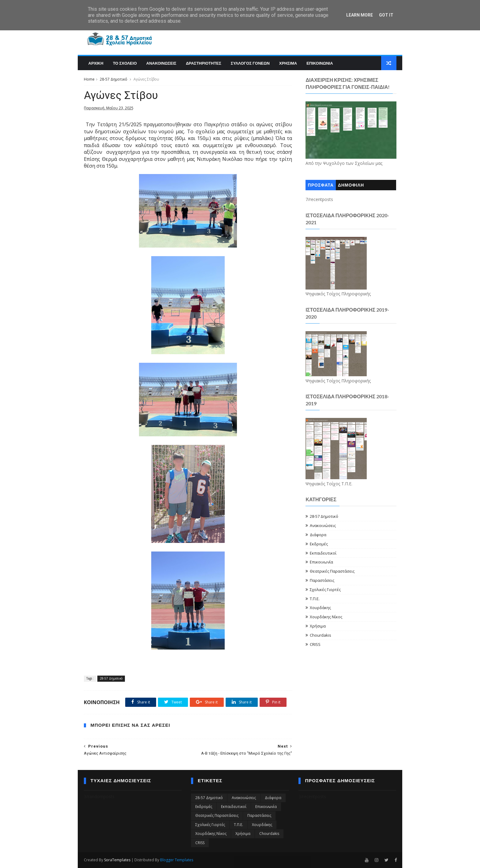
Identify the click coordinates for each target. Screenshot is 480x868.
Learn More (360, 15)
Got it (386, 15)
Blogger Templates (177, 860)
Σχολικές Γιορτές (325, 589)
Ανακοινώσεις (323, 525)
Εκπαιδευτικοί (323, 553)
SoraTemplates (117, 860)
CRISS (315, 644)
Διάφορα (318, 535)
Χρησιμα (288, 63)
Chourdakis (321, 635)
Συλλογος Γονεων (250, 63)
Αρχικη (96, 63)
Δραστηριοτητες (204, 63)
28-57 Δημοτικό (114, 79)
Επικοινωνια (320, 63)
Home (89, 79)
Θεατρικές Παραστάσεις (332, 571)
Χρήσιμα (318, 626)
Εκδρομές (319, 544)
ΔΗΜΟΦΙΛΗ (351, 185)
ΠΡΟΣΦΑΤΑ (321, 185)
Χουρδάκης (320, 608)
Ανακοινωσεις (161, 63)
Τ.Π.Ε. (315, 599)
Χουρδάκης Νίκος (326, 617)
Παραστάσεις (322, 580)
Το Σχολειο (125, 63)
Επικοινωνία (321, 562)
